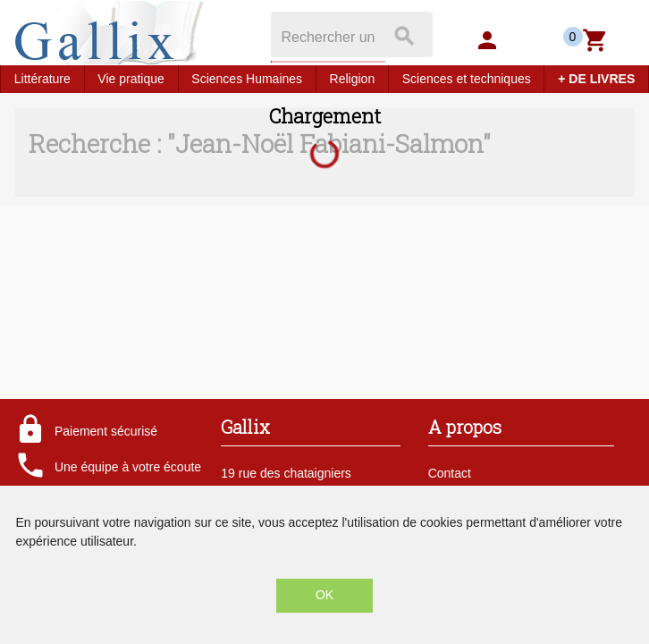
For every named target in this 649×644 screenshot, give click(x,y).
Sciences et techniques (467, 79)
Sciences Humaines (247, 79)
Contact (450, 473)
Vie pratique (131, 79)
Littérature (42, 79)
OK (324, 595)
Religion (353, 79)
